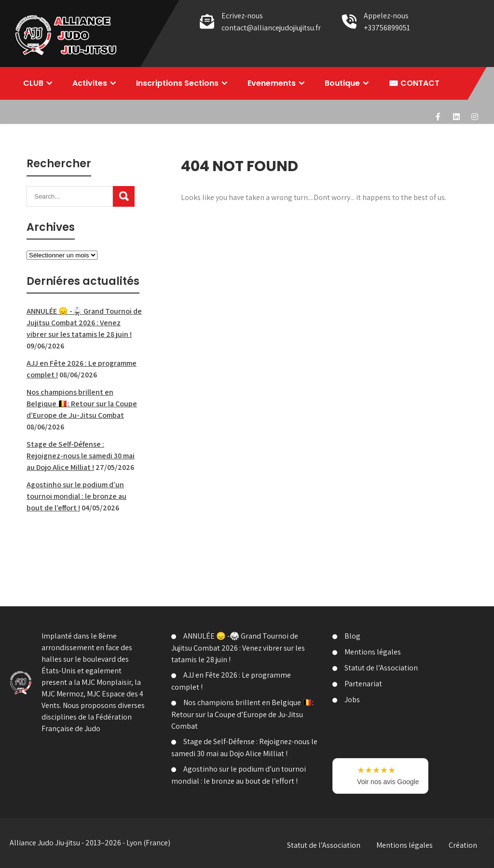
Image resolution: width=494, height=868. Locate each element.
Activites (90, 83)
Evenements (272, 83)
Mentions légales (373, 652)
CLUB (33, 83)
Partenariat (363, 684)
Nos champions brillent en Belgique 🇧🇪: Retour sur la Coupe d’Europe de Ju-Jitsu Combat (82, 404)
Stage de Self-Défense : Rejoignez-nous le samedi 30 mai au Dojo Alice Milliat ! (81, 456)
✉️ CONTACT (414, 83)
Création (463, 845)
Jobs (352, 700)
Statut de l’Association (381, 668)
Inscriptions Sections (177, 83)
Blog (352, 636)
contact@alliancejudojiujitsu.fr (271, 28)
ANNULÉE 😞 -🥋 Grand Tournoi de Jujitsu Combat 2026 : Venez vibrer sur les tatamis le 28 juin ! (84, 323)
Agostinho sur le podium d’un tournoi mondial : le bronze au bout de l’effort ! (76, 496)
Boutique (342, 83)
